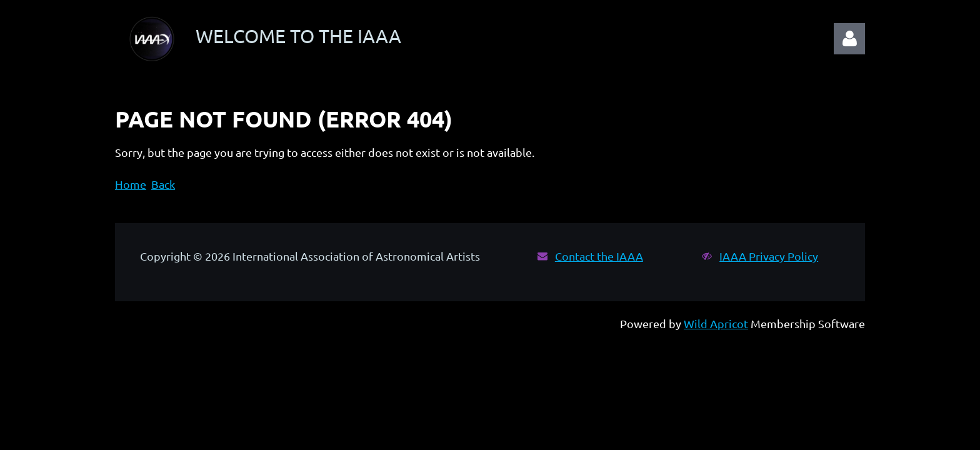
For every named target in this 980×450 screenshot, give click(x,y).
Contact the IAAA (599, 256)
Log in (849, 39)
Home (131, 184)
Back (163, 184)
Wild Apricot (716, 323)
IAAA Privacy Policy (769, 256)
